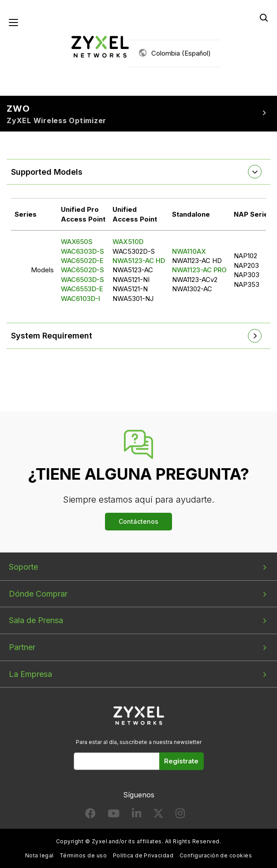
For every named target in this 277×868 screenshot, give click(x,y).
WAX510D (128, 242)
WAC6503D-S (82, 280)
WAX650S (77, 242)
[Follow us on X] (158, 815)
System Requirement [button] (52, 336)
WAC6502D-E (82, 261)
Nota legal (39, 855)
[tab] (138, 172)
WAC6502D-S (82, 270)
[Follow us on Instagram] (180, 815)
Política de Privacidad (143, 855)
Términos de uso (83, 855)
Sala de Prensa (36, 620)
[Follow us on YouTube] (114, 815)
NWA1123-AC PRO (199, 270)
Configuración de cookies (216, 855)
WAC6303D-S (82, 251)
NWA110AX (189, 251)
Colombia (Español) (181, 53)
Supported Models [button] (47, 172)
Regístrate (181, 761)
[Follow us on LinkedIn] (137, 815)
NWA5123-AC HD (139, 261)
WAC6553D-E (82, 289)
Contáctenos (138, 521)
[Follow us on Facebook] (90, 815)
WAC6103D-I (80, 299)
